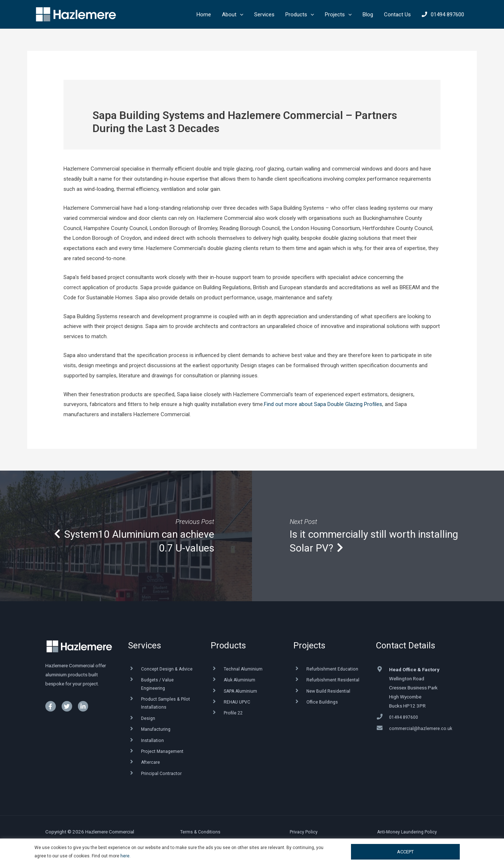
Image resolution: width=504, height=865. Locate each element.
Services (144, 645)
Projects (309, 645)
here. (125, 856)
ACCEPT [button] (405, 852)
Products (228, 645)
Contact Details (406, 645)
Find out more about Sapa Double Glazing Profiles (323, 404)
